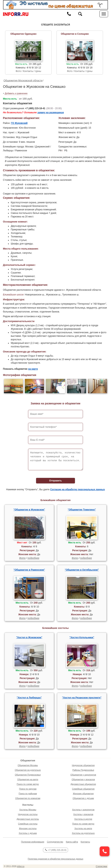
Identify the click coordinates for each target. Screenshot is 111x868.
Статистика (101, 866)
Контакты (85, 842)
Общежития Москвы (28, 765)
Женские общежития (83, 794)
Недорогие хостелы (28, 814)
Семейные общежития (83, 789)
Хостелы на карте (83, 828)
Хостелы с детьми (28, 833)
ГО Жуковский (19, 123)
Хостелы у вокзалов (83, 814)
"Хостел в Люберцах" (29, 698)
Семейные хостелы (28, 824)
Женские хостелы (28, 828)
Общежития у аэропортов (83, 775)
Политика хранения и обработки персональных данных (56, 859)
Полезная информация (33, 842)
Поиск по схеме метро (28, 784)
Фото (22, 558)
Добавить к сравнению (16, 93)
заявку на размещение (51, 113)
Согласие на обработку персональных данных (78, 489)
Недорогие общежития (83, 765)
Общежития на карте (28, 779)
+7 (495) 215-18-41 (35, 108)
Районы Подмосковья (83, 770)
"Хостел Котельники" (82, 637)
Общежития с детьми (83, 798)
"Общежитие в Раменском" (29, 570)
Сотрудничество (55, 842)
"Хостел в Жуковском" (29, 637)
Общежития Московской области (23, 80)
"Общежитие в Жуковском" (29, 510)
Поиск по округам (28, 789)
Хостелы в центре (83, 819)
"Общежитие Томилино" (82, 510)
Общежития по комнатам (28, 798)
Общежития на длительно (28, 770)
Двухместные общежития (83, 784)
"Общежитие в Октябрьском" (82, 570)
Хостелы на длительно (83, 833)
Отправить (55, 481)
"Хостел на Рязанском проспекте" (82, 698)
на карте (33, 369)
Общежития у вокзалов (83, 779)
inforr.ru (21, 866)
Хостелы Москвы (28, 810)
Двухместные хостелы (28, 819)
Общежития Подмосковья (28, 775)
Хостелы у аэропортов (83, 810)
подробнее (33, 558)
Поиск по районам (28, 794)
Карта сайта (72, 842)
